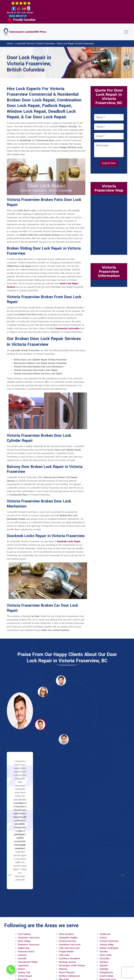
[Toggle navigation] (126, 32)
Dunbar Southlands (109, 845)
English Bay (24, 845)
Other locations (66, 831)
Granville (22, 856)
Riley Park (64, 876)
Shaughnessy (106, 870)
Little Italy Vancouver (69, 845)
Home (10, 44)
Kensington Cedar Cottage (72, 863)
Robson (22, 866)
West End (23, 876)
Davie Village (24, 838)
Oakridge (104, 866)
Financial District (26, 849)
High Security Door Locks (58, 922)
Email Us (102, 914)
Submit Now (109, 164)
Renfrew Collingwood (69, 873)
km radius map (109, 224)
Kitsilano (104, 859)
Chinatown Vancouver (29, 835)
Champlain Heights (68, 835)
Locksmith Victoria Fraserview (65, 975)
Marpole (104, 863)
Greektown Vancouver (70, 842)
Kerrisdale (105, 856)
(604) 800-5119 (20, 16)
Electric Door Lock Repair (57, 944)
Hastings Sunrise (67, 859)
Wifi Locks (78, 932)
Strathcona (105, 831)
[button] (43, 692)
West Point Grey (108, 876)
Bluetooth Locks (78, 924)
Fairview (104, 849)
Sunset (103, 835)
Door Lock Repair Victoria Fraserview (76, 44)
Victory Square (25, 873)
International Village (28, 859)
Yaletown (22, 880)
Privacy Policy (77, 915)
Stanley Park (24, 870)
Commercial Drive (68, 838)
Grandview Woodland (69, 856)
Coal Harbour (24, 831)
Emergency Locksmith (79, 949)
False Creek (105, 852)
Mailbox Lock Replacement (80, 939)
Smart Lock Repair (58, 955)
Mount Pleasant (67, 870)
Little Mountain (66, 880)
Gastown (22, 852)
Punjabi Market (66, 849)
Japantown (23, 863)
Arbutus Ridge (107, 842)
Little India (64, 852)
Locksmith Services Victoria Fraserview (35, 44)
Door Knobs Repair (58, 964)
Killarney (63, 866)
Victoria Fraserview (109, 838)
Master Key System (58, 933)
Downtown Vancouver (29, 842)
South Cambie (107, 873)
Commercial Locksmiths (67, 329)
